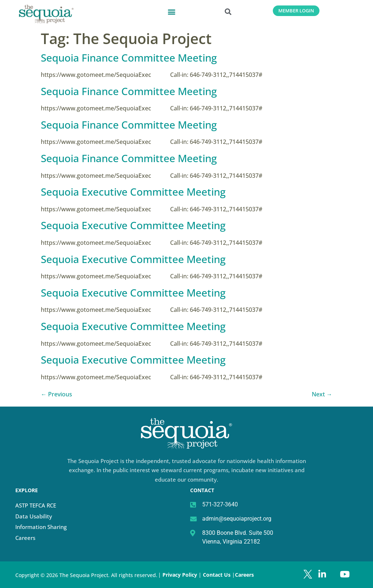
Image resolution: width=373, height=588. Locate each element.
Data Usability (34, 516)
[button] (172, 11)
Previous (56, 394)
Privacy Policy (180, 575)
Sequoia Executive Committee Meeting (133, 192)
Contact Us (217, 575)
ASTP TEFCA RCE (36, 505)
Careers (25, 538)
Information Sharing (41, 527)
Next (322, 394)
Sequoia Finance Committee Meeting (129, 58)
